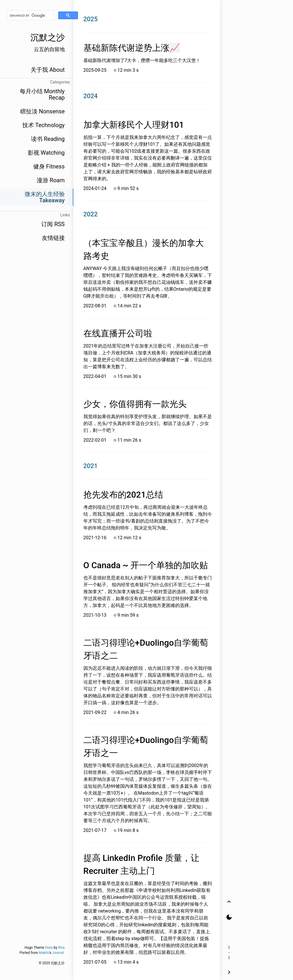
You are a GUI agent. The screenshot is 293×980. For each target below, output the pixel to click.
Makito (44, 953)
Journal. (58, 953)
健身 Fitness (49, 166)
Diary (49, 948)
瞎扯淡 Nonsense (43, 111)
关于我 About (48, 70)
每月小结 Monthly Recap (42, 94)
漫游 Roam (51, 180)
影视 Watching (46, 153)
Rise (61, 948)
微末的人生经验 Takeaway (45, 197)
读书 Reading (48, 139)
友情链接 (53, 238)
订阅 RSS (53, 224)
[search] (31, 15)
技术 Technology (43, 125)
